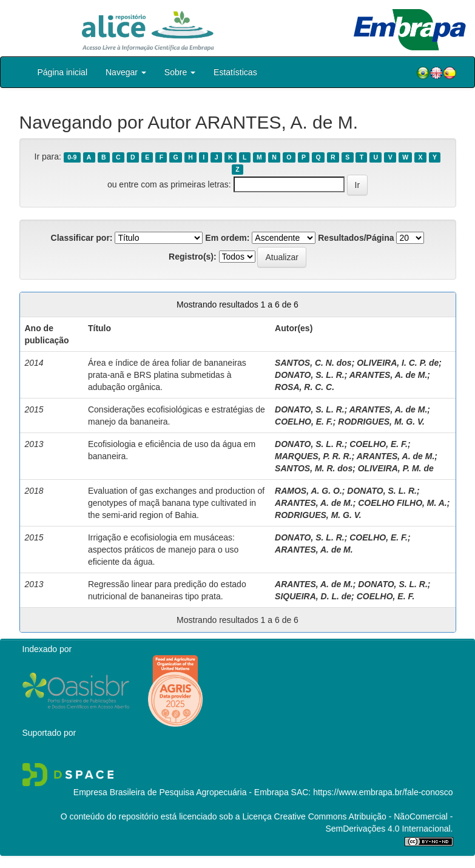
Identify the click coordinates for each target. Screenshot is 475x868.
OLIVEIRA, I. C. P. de (398, 363)
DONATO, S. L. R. (310, 375)
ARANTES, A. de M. (389, 375)
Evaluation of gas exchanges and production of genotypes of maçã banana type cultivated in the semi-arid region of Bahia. (176, 503)
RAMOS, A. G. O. (308, 491)
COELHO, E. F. (304, 422)
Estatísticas (235, 72)
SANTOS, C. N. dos (313, 363)
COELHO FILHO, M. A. (402, 503)
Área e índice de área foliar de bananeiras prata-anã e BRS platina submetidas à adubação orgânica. (167, 375)
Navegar (126, 72)
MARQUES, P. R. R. (313, 456)
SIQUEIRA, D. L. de (313, 596)
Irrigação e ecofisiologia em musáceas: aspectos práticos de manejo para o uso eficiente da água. (163, 550)
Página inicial (63, 72)
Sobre (180, 72)
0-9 (72, 157)
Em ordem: (227, 238)
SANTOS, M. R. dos (314, 468)
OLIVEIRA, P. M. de (396, 468)
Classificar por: (82, 238)
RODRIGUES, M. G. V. (381, 422)
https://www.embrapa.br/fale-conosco (383, 792)
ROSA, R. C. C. (305, 387)
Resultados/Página (356, 238)
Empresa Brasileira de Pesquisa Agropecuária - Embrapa (181, 792)
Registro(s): (193, 257)
